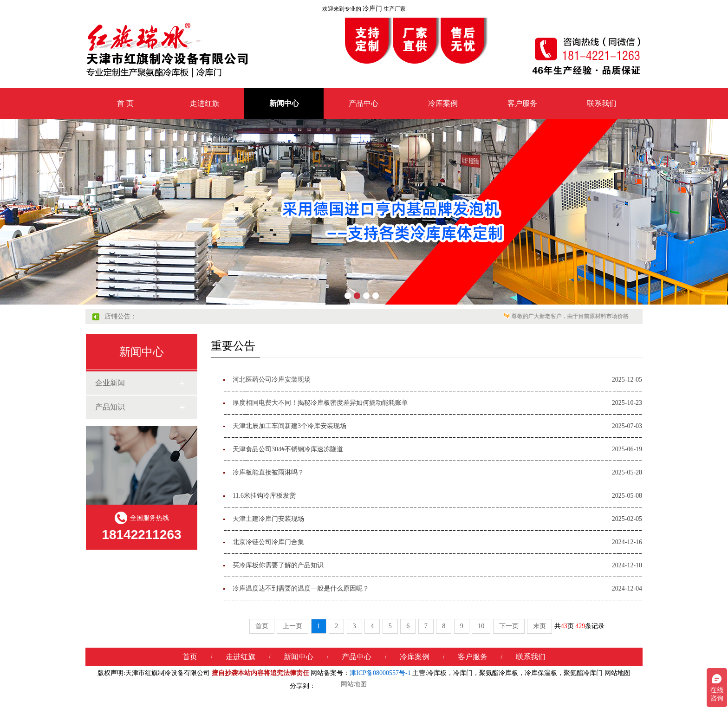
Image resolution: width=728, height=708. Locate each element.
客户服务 (522, 103)
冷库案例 (443, 103)
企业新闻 (110, 383)
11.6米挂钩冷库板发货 (264, 496)
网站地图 (617, 673)
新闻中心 (284, 103)
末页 (539, 626)
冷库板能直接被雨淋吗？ (268, 472)
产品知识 (110, 407)
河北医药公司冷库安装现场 (272, 380)
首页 (262, 626)
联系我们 (602, 103)
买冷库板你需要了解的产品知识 (278, 565)
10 (481, 626)
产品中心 (364, 103)
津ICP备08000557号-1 (380, 673)
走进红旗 (205, 103)
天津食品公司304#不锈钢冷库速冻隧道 (288, 449)
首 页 (125, 103)
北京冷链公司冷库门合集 (268, 542)
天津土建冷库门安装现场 (268, 519)
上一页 (292, 626)
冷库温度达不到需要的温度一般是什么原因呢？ (301, 588)
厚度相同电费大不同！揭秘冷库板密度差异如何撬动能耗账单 (320, 403)
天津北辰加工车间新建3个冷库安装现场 (289, 426)
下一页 (509, 626)
